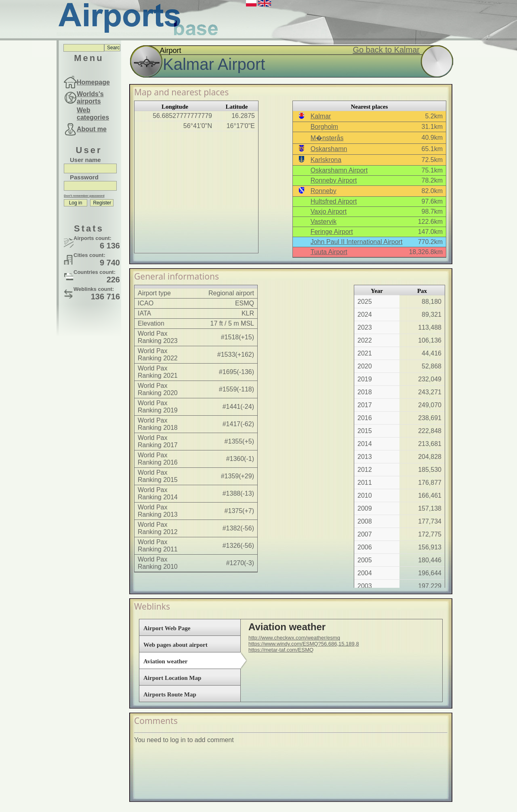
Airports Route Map (170, 694)
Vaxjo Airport (329, 211)
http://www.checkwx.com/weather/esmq (294, 638)
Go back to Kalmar (386, 50)
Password (84, 177)
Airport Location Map (172, 678)
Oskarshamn (329, 149)
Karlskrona (326, 160)
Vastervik (324, 222)
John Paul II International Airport (357, 242)
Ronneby (324, 191)
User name (85, 160)
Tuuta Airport (329, 252)
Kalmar (321, 116)
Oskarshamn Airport (339, 170)
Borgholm (324, 127)
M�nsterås (327, 138)
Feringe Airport (332, 232)
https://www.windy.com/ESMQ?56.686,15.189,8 (304, 644)
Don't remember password (84, 196)
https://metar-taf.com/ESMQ (281, 650)
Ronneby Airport (334, 180)
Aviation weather (165, 661)
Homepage (93, 82)
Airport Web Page (167, 628)
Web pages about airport (175, 645)
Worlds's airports (90, 98)
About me (92, 129)
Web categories (93, 114)
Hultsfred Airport (334, 201)
